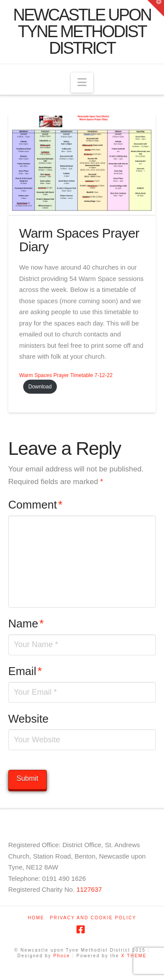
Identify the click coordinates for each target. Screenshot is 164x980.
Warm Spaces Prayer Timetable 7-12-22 (66, 375)
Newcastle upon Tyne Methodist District (82, 31)
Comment (35, 505)
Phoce (62, 956)
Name (26, 623)
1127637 (89, 889)
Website (28, 719)
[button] (82, 83)
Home (36, 918)
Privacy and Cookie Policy (93, 918)
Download (40, 387)
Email (25, 671)
